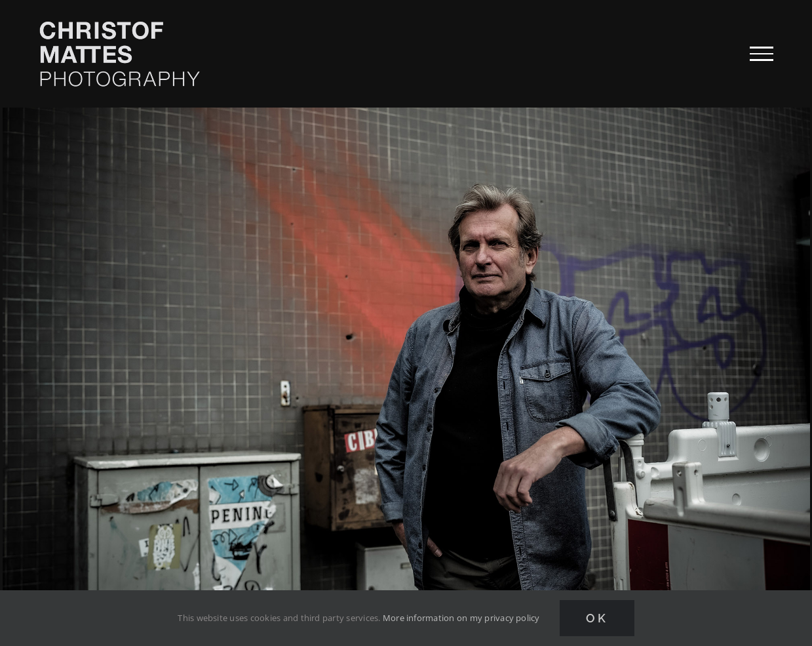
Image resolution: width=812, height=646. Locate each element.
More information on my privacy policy (461, 618)
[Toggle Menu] (762, 54)
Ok (597, 618)
